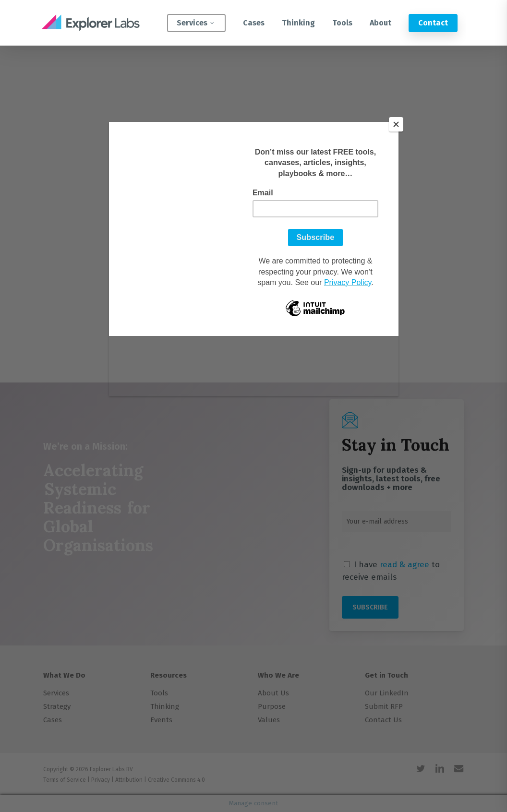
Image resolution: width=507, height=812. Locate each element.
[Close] (396, 124)
